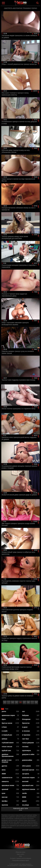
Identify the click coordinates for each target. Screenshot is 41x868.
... (9, 702)
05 (17, 702)
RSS (20, 856)
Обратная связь (20, 852)
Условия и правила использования (20, 858)
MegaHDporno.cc (27, 4)
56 (36, 702)
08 (28, 702)
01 (5, 702)
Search (38, 3)
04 (13, 702)
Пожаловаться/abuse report (20, 860)
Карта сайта (20, 854)
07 (24, 702)
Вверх (38, 864)
